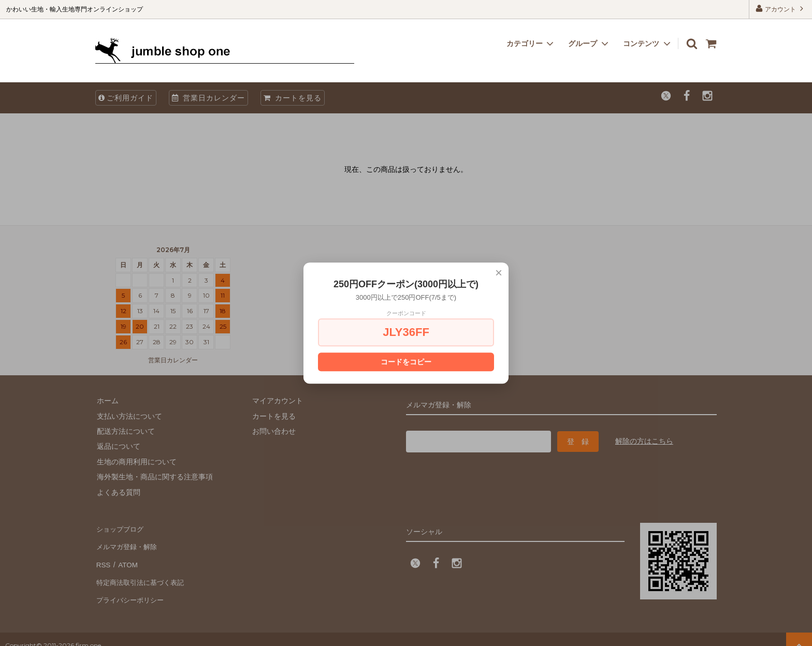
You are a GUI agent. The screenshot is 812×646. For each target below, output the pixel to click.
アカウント (781, 9)
